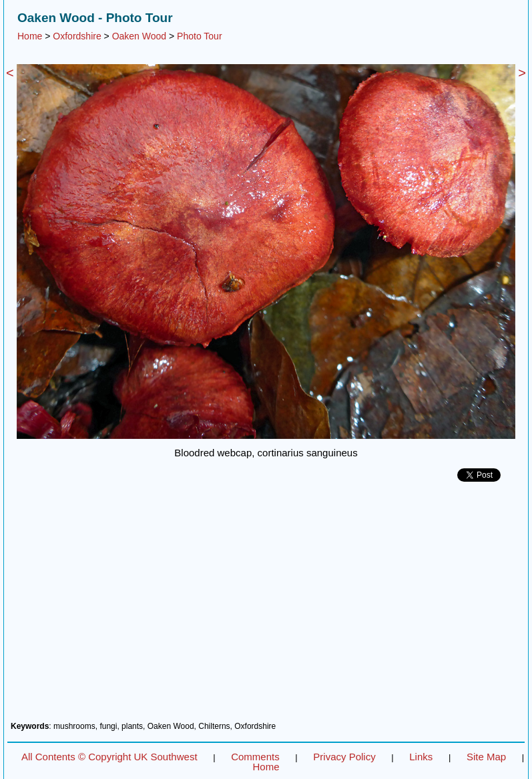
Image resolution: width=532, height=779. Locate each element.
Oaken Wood (139, 36)
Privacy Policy (344, 757)
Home (30, 36)
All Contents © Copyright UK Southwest (109, 757)
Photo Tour (199, 36)
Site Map (486, 757)
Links (421, 757)
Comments (255, 757)
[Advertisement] (266, 607)
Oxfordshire (77, 36)
